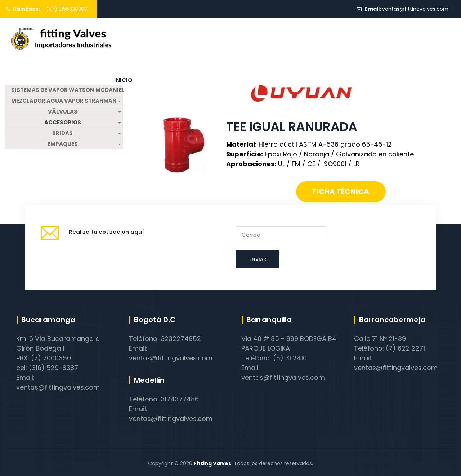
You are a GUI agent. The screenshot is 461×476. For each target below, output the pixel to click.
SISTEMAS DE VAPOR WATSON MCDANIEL (67, 90)
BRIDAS (62, 133)
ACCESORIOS (63, 123)
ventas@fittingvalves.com (415, 9)
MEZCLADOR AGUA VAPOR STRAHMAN (64, 101)
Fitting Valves (212, 463)
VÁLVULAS (63, 112)
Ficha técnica (341, 192)
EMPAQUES (63, 144)
